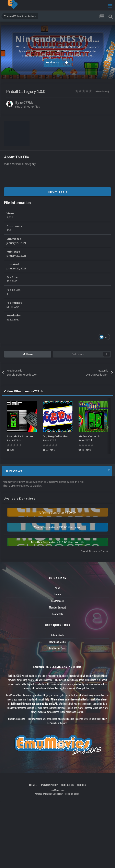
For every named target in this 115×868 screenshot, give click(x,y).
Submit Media (58, 635)
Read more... (57, 62)
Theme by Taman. (72, 794)
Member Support (57, 607)
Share (28, 354)
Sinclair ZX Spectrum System (26, 436)
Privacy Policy (49, 785)
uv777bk (26, 102)
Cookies (82, 785)
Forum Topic (58, 192)
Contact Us (57, 614)
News (58, 588)
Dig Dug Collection (56, 436)
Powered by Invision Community (49, 794)
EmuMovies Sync (57, 648)
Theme (33, 785)
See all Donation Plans (95, 551)
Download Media (58, 642)
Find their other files (28, 107)
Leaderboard (57, 601)
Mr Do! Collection (90, 436)
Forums (58, 594)
